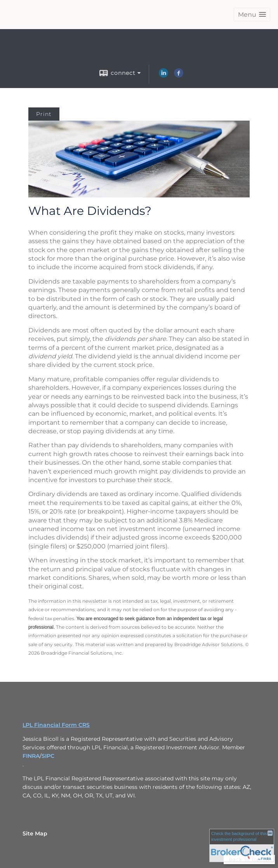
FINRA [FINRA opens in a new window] (31, 756)
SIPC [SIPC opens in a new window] (48, 756)
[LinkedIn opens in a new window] (163, 76)
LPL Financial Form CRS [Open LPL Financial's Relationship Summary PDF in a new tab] (56, 725)
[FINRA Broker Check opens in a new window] (242, 845)
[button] (252, 15)
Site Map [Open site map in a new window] (35, 833)
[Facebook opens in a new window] (179, 76)
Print (44, 114)
